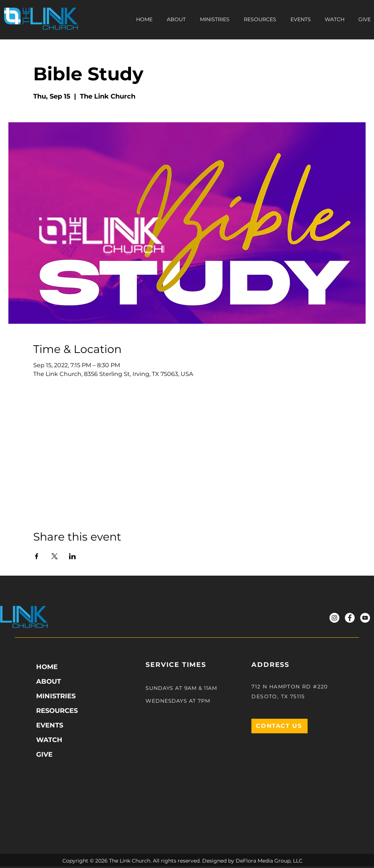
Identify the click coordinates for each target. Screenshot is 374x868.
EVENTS (50, 725)
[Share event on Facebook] (37, 556)
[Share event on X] (55, 556)
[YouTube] (365, 618)
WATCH (49, 740)
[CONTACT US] (279, 726)
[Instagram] (334, 618)
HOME (47, 667)
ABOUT (49, 681)
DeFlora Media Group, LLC (269, 861)
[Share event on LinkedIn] (72, 556)
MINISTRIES (56, 696)
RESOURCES (57, 711)
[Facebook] (350, 618)
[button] (260, 19)
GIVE (44, 754)
